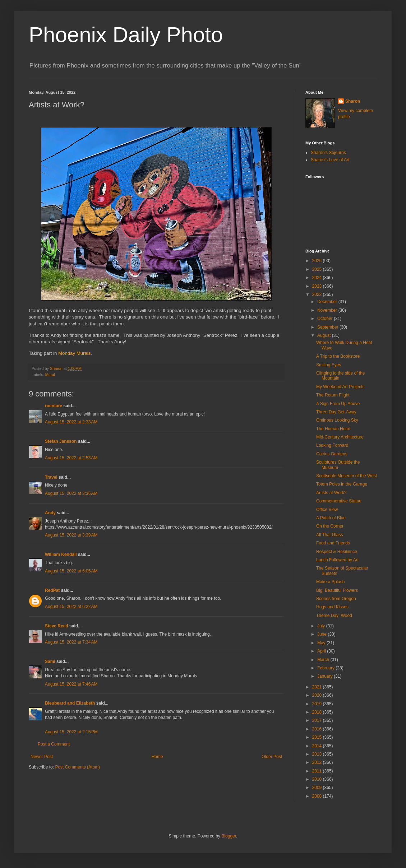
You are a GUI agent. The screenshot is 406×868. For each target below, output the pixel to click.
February (326, 668)
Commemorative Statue (339, 501)
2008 (318, 796)
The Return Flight (333, 395)
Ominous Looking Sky (337, 420)
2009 (318, 788)
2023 (318, 286)
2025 (318, 269)
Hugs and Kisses (332, 607)
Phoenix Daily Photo (126, 35)
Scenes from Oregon (336, 599)
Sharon (353, 101)
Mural (50, 375)
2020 (318, 695)
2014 (318, 746)
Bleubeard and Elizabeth (70, 703)
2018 (318, 712)
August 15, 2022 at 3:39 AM (71, 535)
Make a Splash (330, 582)
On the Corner (330, 526)
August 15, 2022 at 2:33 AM (71, 422)
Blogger (229, 836)
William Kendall (61, 554)
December (328, 302)
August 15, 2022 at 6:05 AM (71, 571)
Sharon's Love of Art (330, 160)
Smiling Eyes (329, 365)
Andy (50, 513)
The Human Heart (333, 429)
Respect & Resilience (337, 552)
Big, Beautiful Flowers (337, 590)
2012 (318, 762)
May (322, 643)
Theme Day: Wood (334, 616)
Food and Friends (333, 543)
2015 (318, 737)
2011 (318, 771)
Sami (50, 662)
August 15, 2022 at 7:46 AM (71, 684)
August (325, 335)
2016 (318, 729)
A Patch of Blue (331, 518)
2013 (318, 754)
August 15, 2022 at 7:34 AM (71, 642)
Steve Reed (57, 626)
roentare (54, 406)
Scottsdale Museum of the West (347, 476)
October (326, 319)
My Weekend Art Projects (340, 387)
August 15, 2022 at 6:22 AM (71, 607)
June (322, 634)
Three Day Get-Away (336, 412)
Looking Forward (332, 445)
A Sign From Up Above (338, 404)
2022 (318, 294)
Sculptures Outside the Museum (338, 465)
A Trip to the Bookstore (338, 356)
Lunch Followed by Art (337, 560)
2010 (318, 779)
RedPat (52, 590)
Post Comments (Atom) (77, 767)
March (324, 660)
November (328, 310)
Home (157, 757)
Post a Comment (54, 744)
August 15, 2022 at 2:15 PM (71, 732)
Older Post (272, 757)
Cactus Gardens (332, 454)
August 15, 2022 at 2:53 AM (71, 458)
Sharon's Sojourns (328, 153)
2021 (318, 687)
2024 (318, 278)
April (322, 651)
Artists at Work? (331, 493)
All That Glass (329, 535)
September (328, 327)
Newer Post (42, 757)
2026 (318, 261)
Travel (51, 477)
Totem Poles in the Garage (342, 484)
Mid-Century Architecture (340, 437)
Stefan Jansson (61, 441)
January (326, 676)
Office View (327, 510)
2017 (318, 720)
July (322, 626)
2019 (318, 704)
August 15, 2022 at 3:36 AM (71, 493)
